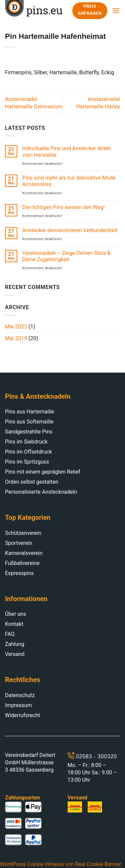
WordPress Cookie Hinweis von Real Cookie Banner (60, 864)
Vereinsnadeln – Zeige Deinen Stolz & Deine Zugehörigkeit (66, 256)
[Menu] (116, 11)
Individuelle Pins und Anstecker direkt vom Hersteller (66, 152)
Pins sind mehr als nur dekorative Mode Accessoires (69, 181)
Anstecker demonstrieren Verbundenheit (70, 230)
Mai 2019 (16, 338)
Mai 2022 (16, 327)
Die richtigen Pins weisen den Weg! (64, 207)
